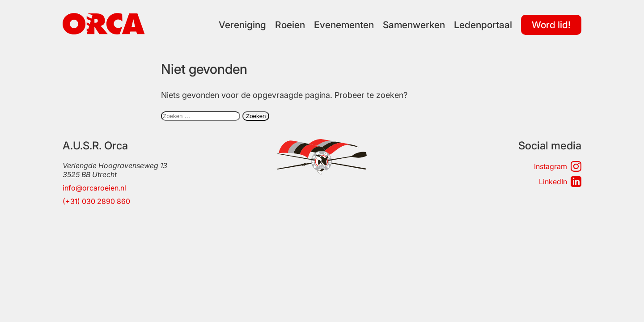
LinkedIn (560, 182)
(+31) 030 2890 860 (96, 201)
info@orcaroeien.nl (94, 188)
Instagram (558, 166)
